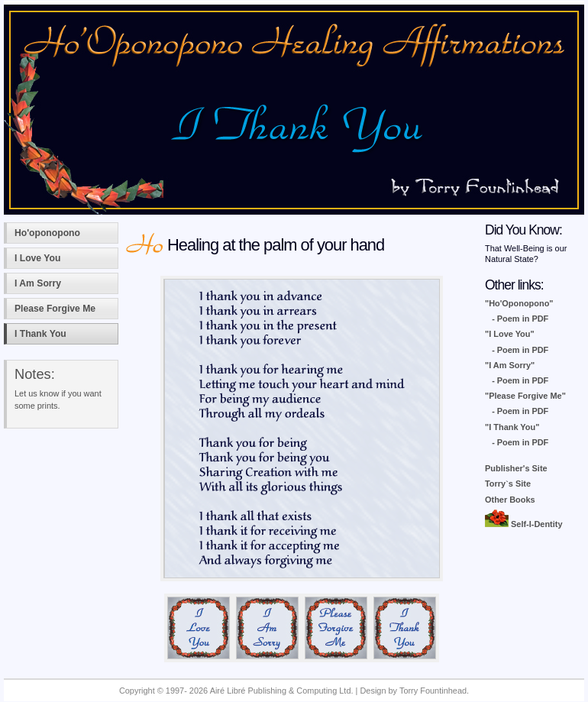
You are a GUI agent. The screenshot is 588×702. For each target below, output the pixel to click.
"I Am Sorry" (510, 365)
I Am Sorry (38, 283)
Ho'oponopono (47, 233)
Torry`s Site (508, 484)
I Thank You (40, 334)
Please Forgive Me (55, 309)
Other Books (510, 500)
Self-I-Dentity (524, 524)
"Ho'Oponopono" (519, 303)
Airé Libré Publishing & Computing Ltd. (282, 691)
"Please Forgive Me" (525, 396)
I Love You (37, 258)
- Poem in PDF (520, 319)
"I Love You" (510, 334)
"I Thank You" (512, 427)
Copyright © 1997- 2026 (165, 691)
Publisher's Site (516, 468)
